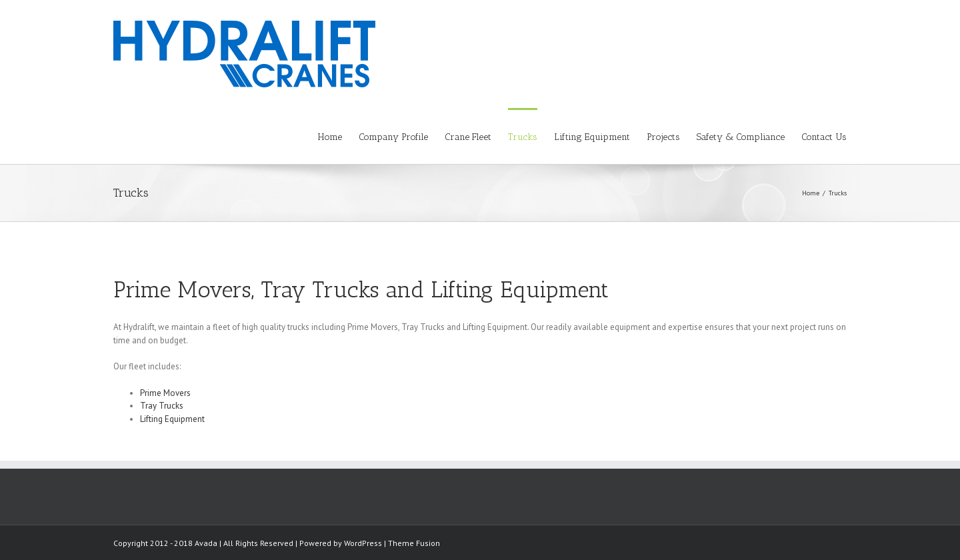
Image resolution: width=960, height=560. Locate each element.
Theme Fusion (414, 543)
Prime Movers (165, 393)
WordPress (363, 543)
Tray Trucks (162, 406)
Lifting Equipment (172, 419)
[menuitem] (338, 136)
